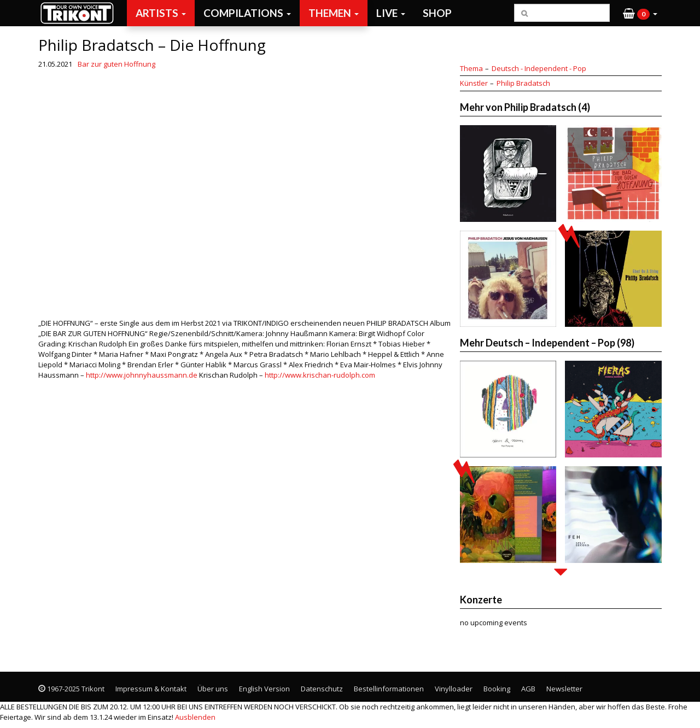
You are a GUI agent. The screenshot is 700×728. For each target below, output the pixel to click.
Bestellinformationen (389, 689)
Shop (437, 13)
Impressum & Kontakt (151, 689)
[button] (640, 13)
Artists (161, 13)
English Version (264, 689)
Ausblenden (195, 717)
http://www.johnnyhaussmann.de (142, 375)
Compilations (247, 13)
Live (391, 13)
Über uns (213, 689)
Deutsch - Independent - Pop (539, 68)
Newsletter (564, 689)
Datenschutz (322, 689)
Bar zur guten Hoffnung (116, 64)
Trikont (80, 13)
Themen (334, 13)
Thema (471, 68)
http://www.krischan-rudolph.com (320, 375)
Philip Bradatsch (523, 83)
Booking (497, 689)
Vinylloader (454, 689)
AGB (528, 689)
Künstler (474, 83)
